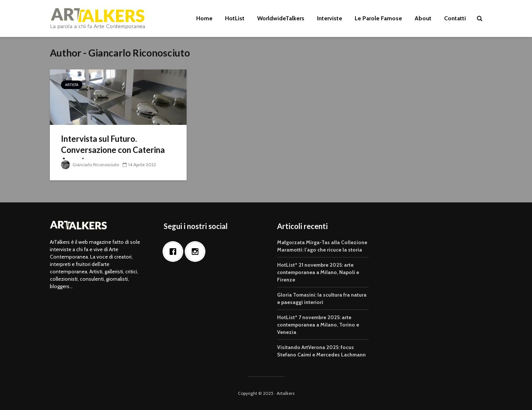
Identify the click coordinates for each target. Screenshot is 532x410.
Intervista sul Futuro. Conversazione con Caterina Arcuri (113, 150)
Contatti (455, 18)
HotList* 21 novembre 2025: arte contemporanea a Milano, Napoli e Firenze (318, 272)
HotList (235, 18)
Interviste (330, 18)
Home (204, 18)
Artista (72, 85)
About (423, 18)
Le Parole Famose (378, 18)
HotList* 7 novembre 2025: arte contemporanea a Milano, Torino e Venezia (318, 325)
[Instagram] (197, 252)
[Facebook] (175, 252)
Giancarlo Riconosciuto (90, 165)
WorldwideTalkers (281, 18)
